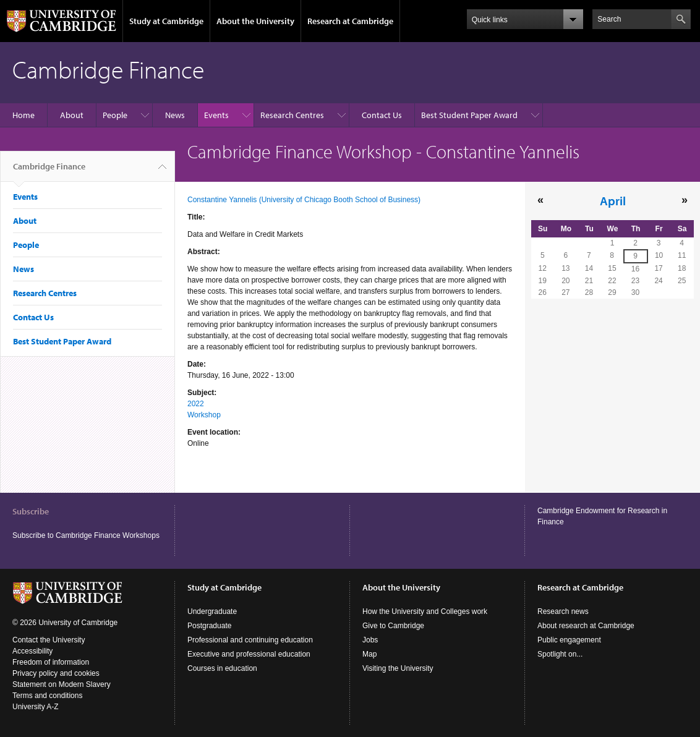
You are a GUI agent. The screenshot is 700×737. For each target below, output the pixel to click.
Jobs (370, 640)
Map (369, 654)
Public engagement (569, 640)
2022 (196, 404)
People (115, 115)
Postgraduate (209, 626)
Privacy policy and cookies (56, 673)
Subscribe (31, 511)
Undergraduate (212, 611)
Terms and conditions (47, 696)
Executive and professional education (249, 654)
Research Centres (292, 115)
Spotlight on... (560, 654)
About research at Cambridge (586, 626)
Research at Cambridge (350, 21)
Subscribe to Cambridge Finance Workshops (86, 535)
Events (216, 115)
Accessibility (32, 651)
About (72, 115)
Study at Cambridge (166, 21)
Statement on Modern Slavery (62, 684)
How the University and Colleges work (425, 611)
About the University (255, 21)
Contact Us (382, 115)
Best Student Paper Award (469, 115)
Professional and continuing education (250, 640)
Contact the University (49, 640)
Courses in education (222, 668)
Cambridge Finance (49, 171)
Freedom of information (51, 662)
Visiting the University (398, 668)
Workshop (204, 415)
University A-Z (36, 707)
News (175, 115)
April (613, 200)
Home (23, 115)
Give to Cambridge (393, 626)
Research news (563, 611)
